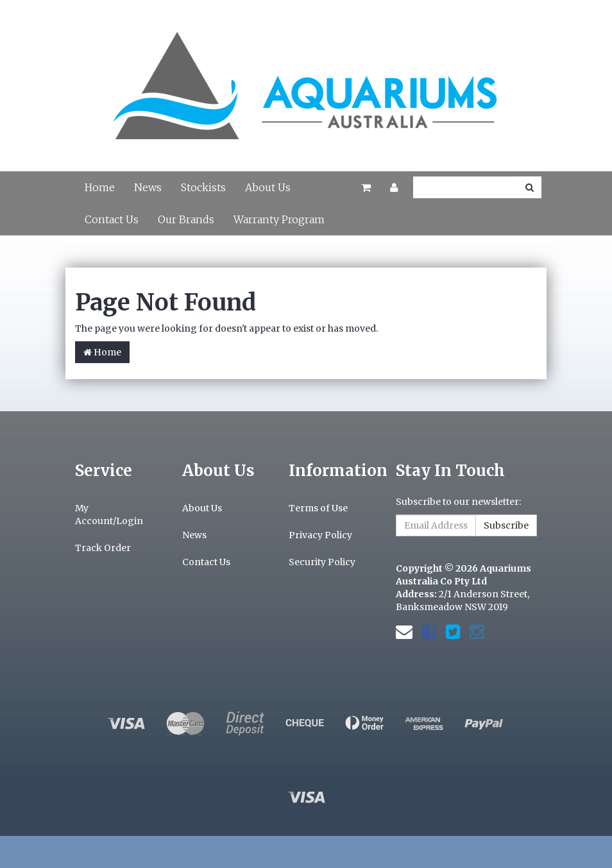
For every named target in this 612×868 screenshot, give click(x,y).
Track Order (103, 548)
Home (100, 187)
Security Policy (322, 562)
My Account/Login (109, 515)
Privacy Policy (320, 535)
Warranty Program (279, 219)
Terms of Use (318, 508)
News (148, 187)
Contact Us (112, 219)
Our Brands (186, 219)
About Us (268, 187)
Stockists (203, 187)
